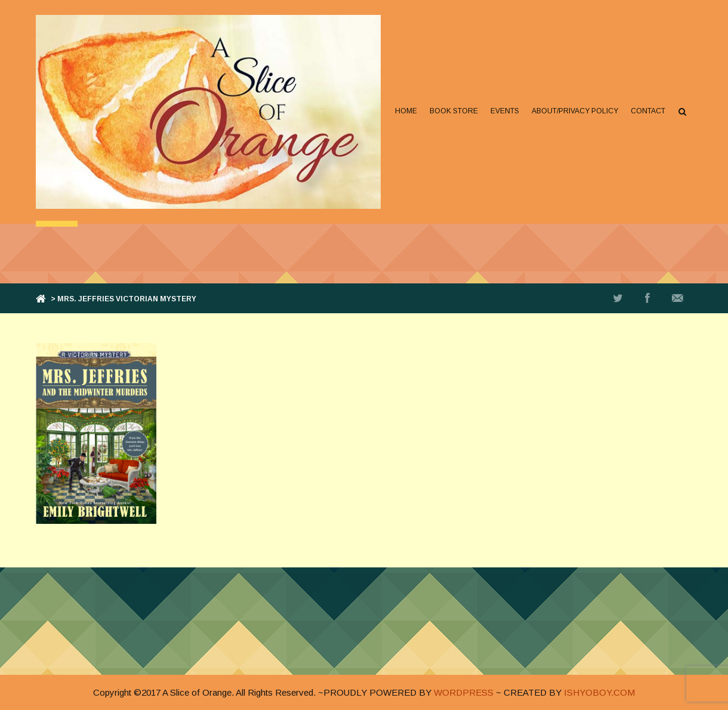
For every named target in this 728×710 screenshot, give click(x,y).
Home (406, 111)
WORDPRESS (464, 692)
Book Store (454, 111)
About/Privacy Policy (575, 111)
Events (505, 111)
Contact (648, 111)
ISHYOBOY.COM (599, 692)
